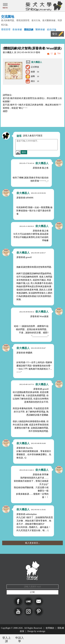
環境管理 (6, 29)
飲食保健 (17, 29)
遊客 (19, 136)
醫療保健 (40, 29)
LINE (28, 601)
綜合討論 (52, 29)
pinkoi (39, 611)
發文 (55, 34)
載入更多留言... (32, 543)
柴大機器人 (37, 62)
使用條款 (50, 628)
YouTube (18, 611)
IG (28, 611)
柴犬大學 (44, 6)
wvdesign (41, 631)
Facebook (18, 601)
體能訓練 (29, 29)
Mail (39, 601)
